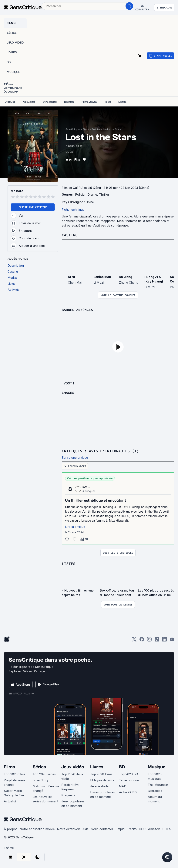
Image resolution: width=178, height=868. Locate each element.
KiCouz (87, 487)
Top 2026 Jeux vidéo (72, 776)
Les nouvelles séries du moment (45, 798)
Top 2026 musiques (155, 776)
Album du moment (155, 798)
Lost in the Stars (112, 129)
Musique (157, 766)
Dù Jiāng (126, 277)
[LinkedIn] (164, 640)
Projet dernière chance (14, 782)
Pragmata (68, 795)
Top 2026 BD (128, 774)
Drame (92, 194)
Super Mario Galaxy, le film (14, 792)
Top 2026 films (14, 774)
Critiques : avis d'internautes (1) (100, 451)
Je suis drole (99, 786)
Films (86, 129)
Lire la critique (75, 526)
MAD (123, 786)
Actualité (10, 801)
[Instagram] (149, 640)
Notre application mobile (37, 828)
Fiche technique (73, 210)
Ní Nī (72, 277)
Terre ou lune (129, 780)
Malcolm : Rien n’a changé (46, 788)
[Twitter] (134, 640)
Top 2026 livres (101, 774)
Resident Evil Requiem (70, 786)
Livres (97, 766)
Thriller (104, 194)
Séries (39, 766)
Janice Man (102, 277)
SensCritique (73, 129)
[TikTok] (157, 640)
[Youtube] (172, 640)
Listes (69, 563)
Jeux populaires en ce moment (73, 803)
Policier (96, 129)
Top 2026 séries (44, 774)
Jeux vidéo (73, 766)
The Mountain (158, 784)
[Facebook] (142, 640)
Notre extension (69, 828)
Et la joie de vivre (102, 780)
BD (122, 766)
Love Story (41, 780)
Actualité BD (128, 792)
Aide (85, 828)
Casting (70, 235)
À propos (11, 828)
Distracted (155, 790)
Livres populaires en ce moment (102, 794)
